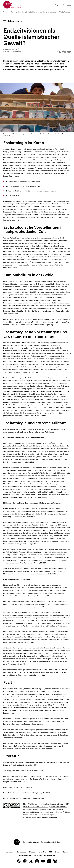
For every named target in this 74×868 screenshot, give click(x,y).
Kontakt (58, 852)
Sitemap (32, 852)
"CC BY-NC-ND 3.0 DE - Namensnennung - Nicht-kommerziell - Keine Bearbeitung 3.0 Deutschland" (47, 807)
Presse (66, 852)
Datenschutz (22, 852)
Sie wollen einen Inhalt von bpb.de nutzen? (40, 817)
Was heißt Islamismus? (66, 12)
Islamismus (43, 12)
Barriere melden (25, 856)
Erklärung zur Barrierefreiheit (44, 856)
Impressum (10, 852)
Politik (13, 12)
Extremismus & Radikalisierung (27, 12)
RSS (50, 852)
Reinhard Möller (12, 50)
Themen (6, 12)
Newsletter (42, 852)
